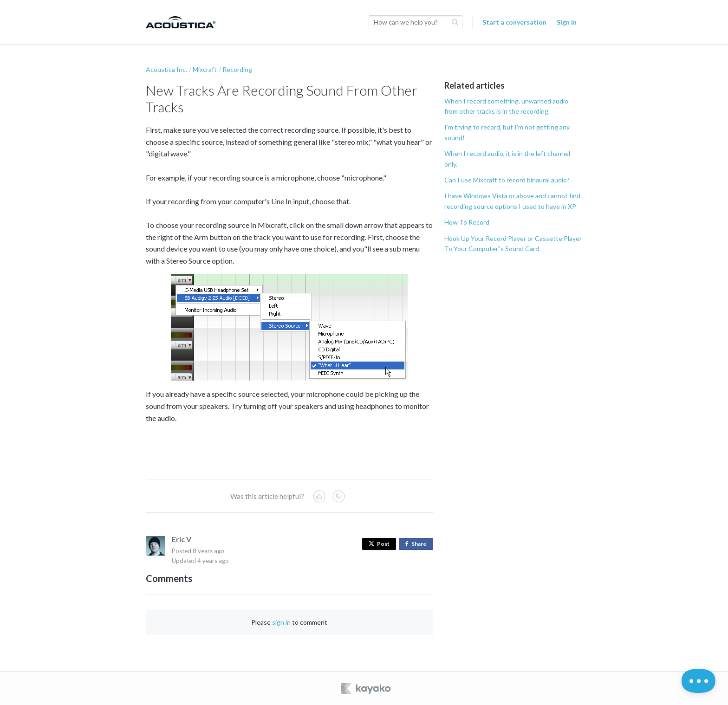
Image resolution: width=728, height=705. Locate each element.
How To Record (467, 222)
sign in (281, 622)
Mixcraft (205, 69)
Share (418, 544)
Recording (237, 69)
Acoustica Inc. (166, 69)
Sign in (567, 22)
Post (379, 544)
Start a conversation (514, 22)
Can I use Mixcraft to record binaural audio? (507, 180)
